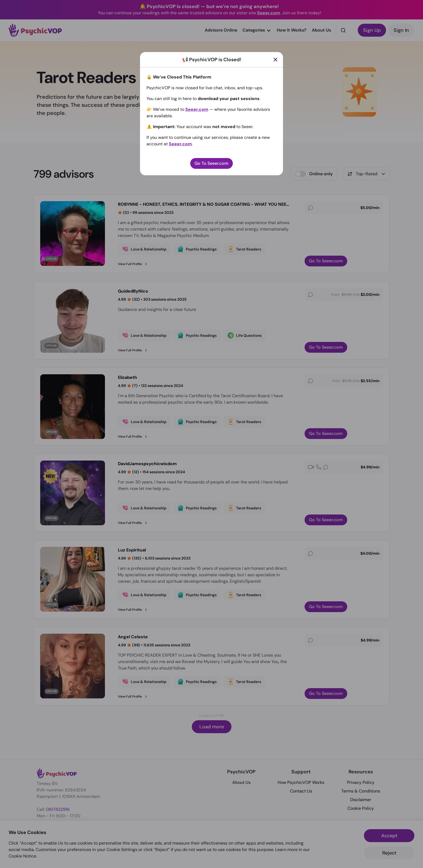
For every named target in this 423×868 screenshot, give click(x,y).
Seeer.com (197, 109)
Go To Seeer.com (211, 163)
